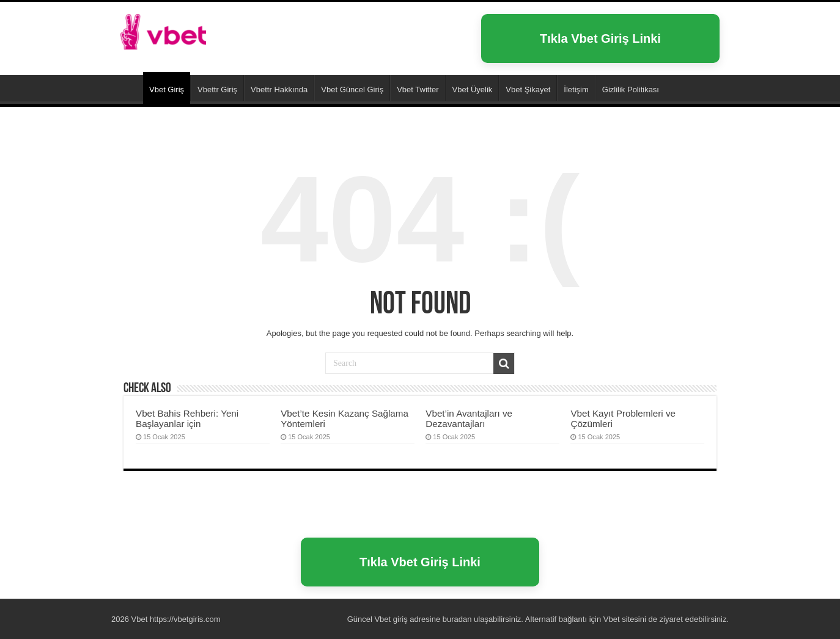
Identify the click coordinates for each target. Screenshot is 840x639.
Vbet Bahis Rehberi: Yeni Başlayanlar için (187, 418)
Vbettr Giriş (217, 89)
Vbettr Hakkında (279, 89)
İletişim (576, 89)
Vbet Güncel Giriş (352, 89)
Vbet (127, 88)
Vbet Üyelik (473, 89)
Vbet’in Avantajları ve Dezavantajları (469, 418)
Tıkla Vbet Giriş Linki (600, 38)
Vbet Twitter (418, 89)
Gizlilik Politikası (631, 89)
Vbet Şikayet (528, 89)
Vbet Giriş (167, 89)
